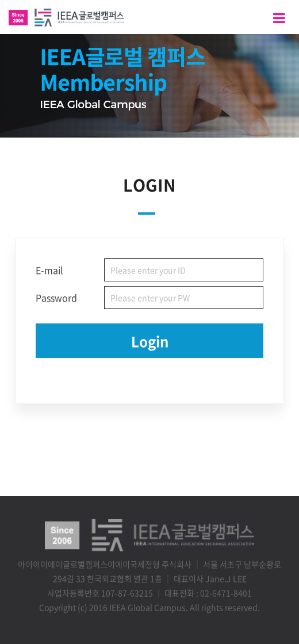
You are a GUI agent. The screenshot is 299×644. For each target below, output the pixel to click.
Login (150, 341)
